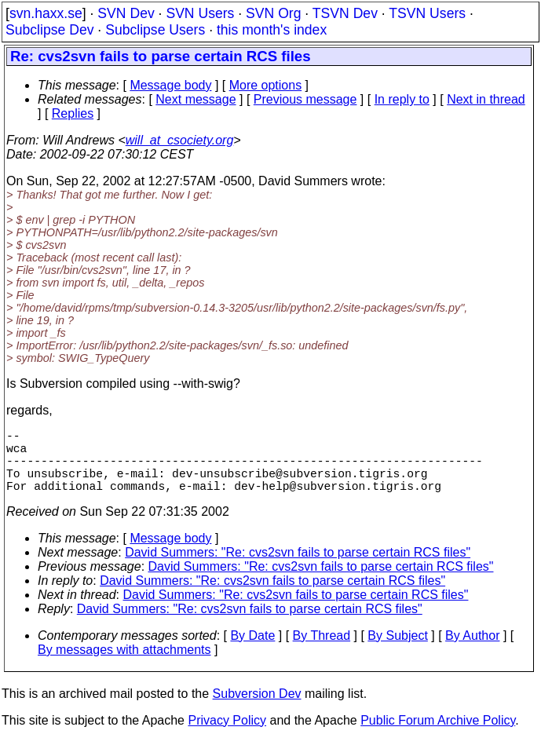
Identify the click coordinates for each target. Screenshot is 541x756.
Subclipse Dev (49, 30)
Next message (196, 99)
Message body (170, 85)
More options (266, 85)
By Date (252, 651)
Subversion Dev (257, 709)
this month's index (272, 30)
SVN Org (273, 13)
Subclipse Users (155, 30)
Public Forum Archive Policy (438, 736)
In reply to (402, 99)
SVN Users (200, 13)
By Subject (397, 651)
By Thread (322, 651)
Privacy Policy (227, 736)
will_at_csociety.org (180, 140)
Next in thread (486, 99)
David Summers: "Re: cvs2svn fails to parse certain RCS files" (298, 568)
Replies (73, 113)
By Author (472, 651)
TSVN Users (427, 13)
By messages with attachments (124, 665)
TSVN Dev (345, 13)
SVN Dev (126, 13)
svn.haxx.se (46, 13)
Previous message (305, 99)
